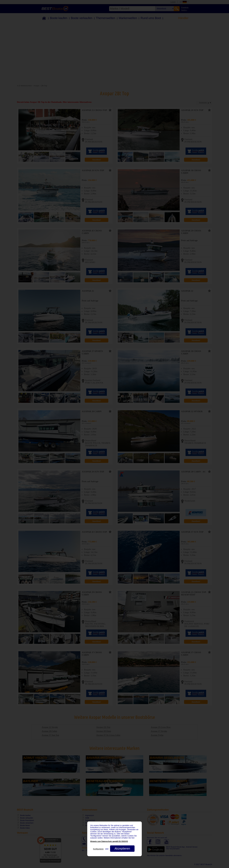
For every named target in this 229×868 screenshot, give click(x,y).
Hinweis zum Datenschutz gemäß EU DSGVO (109, 841)
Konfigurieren (98, 849)
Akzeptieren (122, 849)
